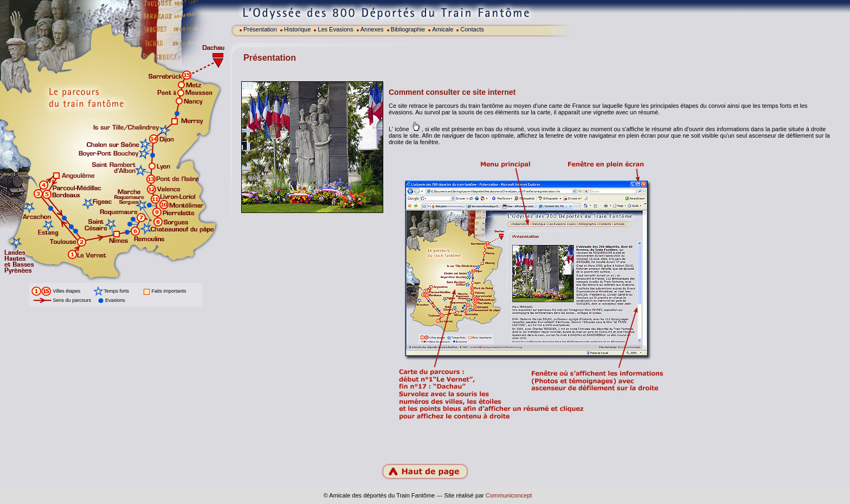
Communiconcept (509, 495)
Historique (298, 29)
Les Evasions (335, 29)
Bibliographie (408, 29)
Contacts (472, 29)
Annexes (372, 29)
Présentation (260, 29)
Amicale (443, 29)
